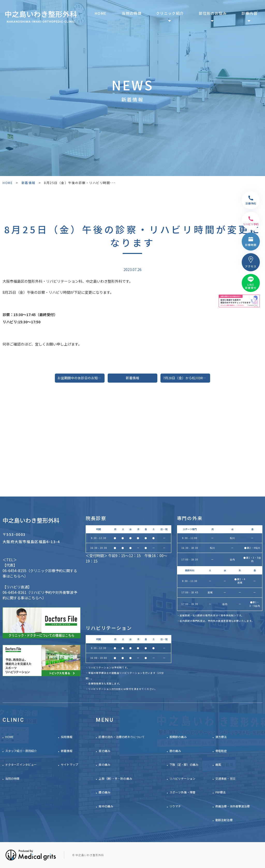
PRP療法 (221, 792)
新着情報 (28, 183)
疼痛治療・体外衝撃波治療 (233, 806)
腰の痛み (104, 792)
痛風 (218, 764)
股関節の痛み (178, 737)
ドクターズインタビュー (21, 764)
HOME (101, 13)
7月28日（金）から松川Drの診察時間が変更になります (187, 378)
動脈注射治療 (224, 820)
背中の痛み (106, 806)
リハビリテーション (182, 778)
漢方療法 (221, 737)
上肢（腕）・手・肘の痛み (115, 778)
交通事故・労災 (225, 778)
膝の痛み (175, 751)
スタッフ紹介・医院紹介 (21, 751)
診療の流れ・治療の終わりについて (122, 737)
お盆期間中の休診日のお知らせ (81, 378)
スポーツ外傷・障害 (182, 792)
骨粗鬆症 (221, 751)
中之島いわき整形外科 (31, 520)
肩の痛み (104, 764)
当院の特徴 (132, 13)
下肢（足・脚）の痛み (184, 764)
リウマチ (175, 806)
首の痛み (104, 751)
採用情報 (67, 737)
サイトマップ (69, 764)
